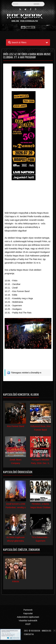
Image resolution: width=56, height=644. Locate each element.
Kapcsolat (28, 613)
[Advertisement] (28, 191)
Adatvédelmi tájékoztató (28, 617)
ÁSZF (28, 624)
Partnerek (28, 610)
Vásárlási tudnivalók (28, 621)
